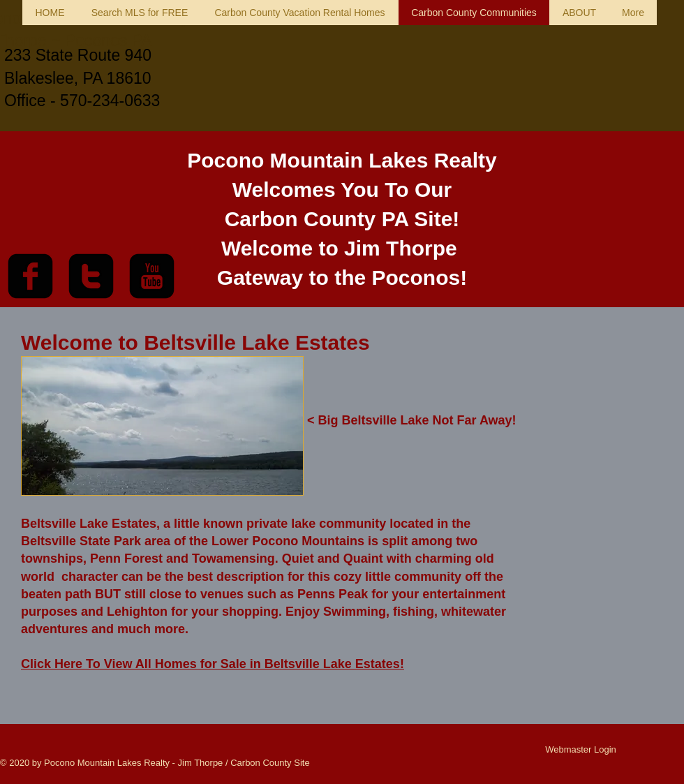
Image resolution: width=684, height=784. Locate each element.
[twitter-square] (91, 276)
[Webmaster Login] (581, 750)
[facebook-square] (30, 276)
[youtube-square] (152, 276)
